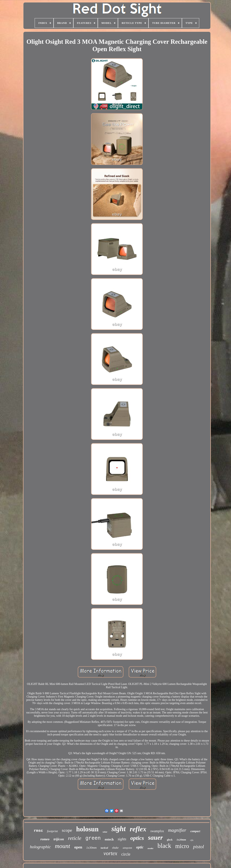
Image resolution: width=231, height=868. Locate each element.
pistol (199, 847)
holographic (40, 847)
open (78, 847)
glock (170, 840)
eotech (109, 839)
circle (126, 854)
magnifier (177, 830)
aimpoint (127, 848)
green (93, 838)
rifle (192, 840)
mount (62, 846)
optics (137, 838)
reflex (138, 829)
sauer (156, 837)
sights (122, 839)
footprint (52, 831)
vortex (110, 853)
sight (119, 829)
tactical (104, 848)
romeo (45, 839)
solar (105, 832)
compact (195, 831)
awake (150, 848)
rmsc (38, 831)
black (164, 846)
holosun (87, 829)
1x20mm (181, 840)
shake (115, 848)
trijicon (59, 839)
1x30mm (91, 848)
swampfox (157, 831)
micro (182, 846)
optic (140, 847)
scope (67, 830)
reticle (75, 838)
